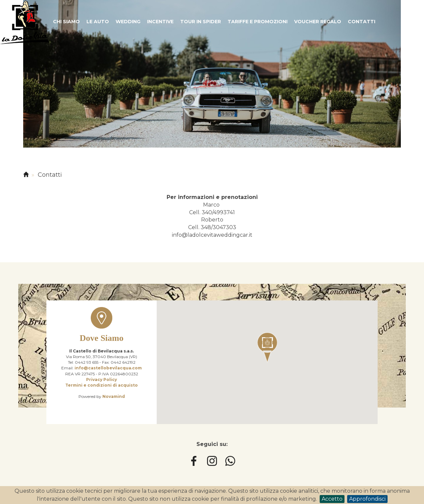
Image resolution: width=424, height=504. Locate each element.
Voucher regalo (318, 22)
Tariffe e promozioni (258, 22)
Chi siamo (66, 22)
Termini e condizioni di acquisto (102, 385)
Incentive (160, 22)
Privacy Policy (102, 379)
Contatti (362, 22)
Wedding (128, 22)
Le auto (98, 22)
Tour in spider (201, 22)
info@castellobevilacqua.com (108, 368)
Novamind (114, 396)
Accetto (332, 499)
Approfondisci (367, 499)
